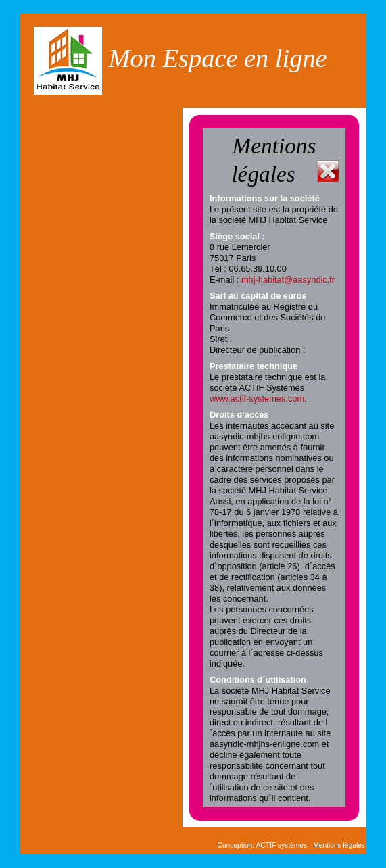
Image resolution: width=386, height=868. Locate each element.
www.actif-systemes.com (257, 399)
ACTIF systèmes (281, 845)
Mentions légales (339, 845)
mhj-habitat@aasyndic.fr (288, 280)
